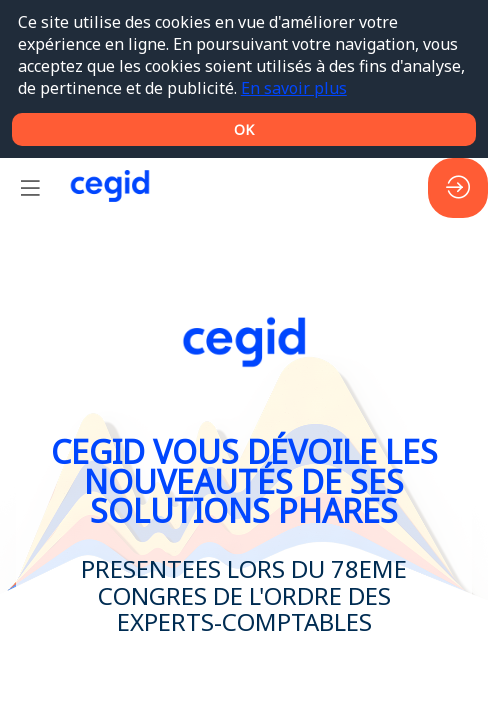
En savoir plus (294, 88)
